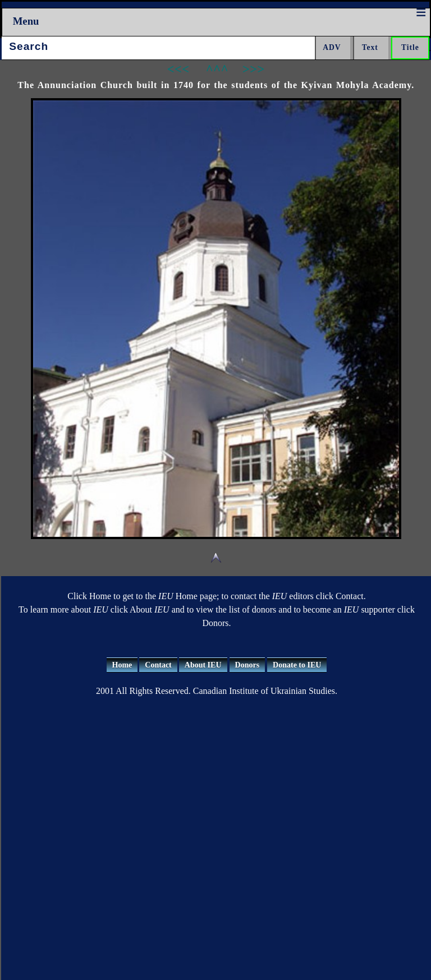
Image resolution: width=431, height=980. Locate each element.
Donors (247, 665)
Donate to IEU (297, 665)
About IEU (203, 665)
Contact (158, 665)
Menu (26, 21)
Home (122, 665)
